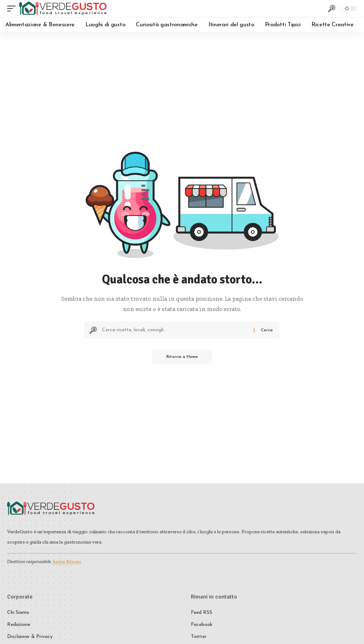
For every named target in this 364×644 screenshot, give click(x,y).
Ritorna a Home (182, 357)
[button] (13, 9)
